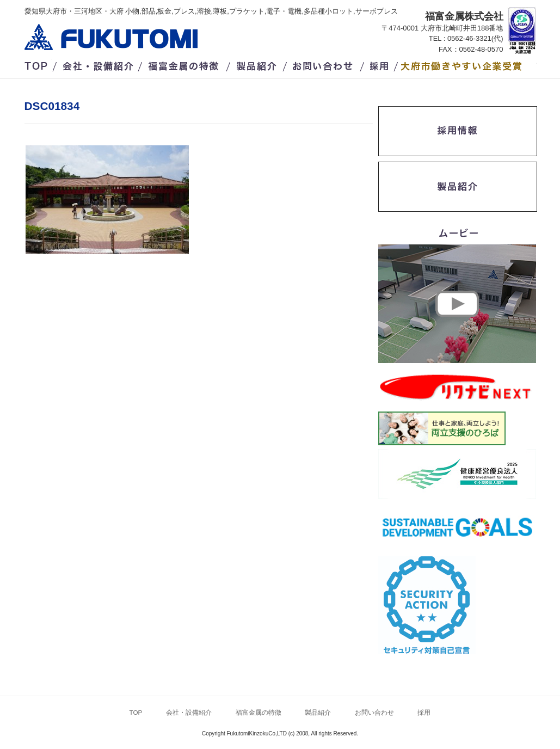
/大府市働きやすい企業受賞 (469, 64)
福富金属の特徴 (186, 64)
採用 (381, 64)
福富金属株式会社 (111, 37)
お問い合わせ (324, 64)
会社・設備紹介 (99, 64)
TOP (38, 64)
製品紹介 (258, 64)
